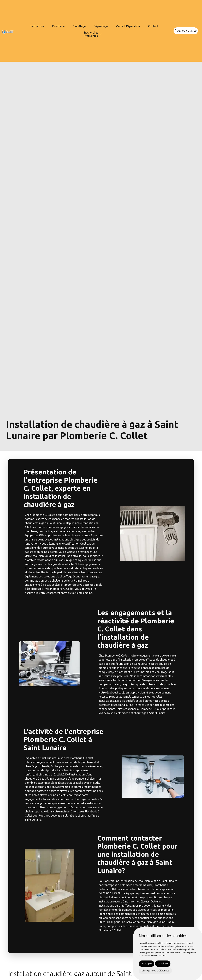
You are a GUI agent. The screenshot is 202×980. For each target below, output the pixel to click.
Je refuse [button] (163, 964)
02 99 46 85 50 (186, 31)
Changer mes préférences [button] (155, 971)
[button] (101, 34)
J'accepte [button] (147, 964)
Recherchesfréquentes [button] (91, 34)
